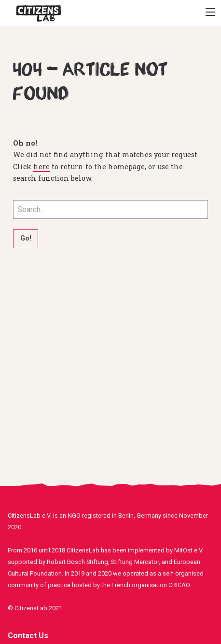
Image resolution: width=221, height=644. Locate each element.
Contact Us (28, 636)
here (41, 167)
